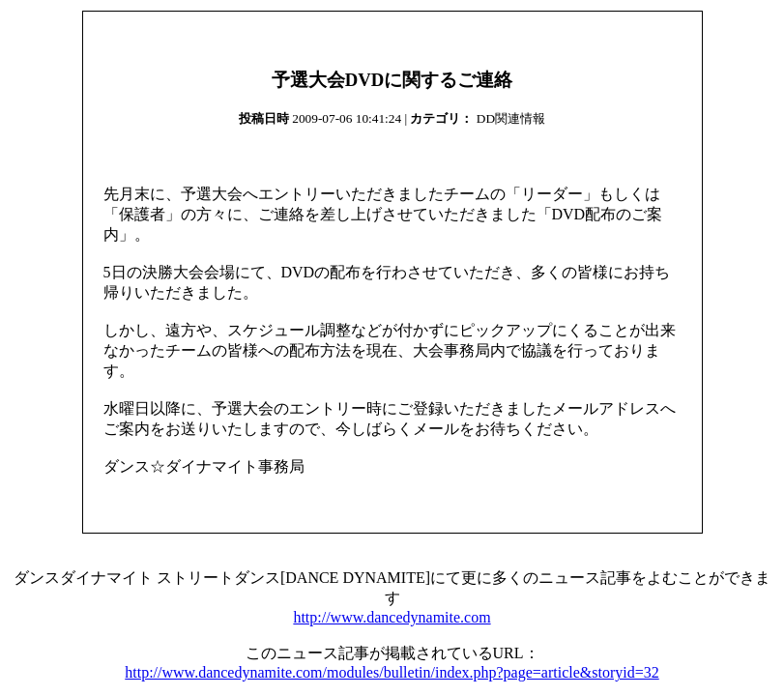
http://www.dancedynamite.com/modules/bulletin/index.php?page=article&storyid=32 (392, 672)
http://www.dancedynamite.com (392, 617)
